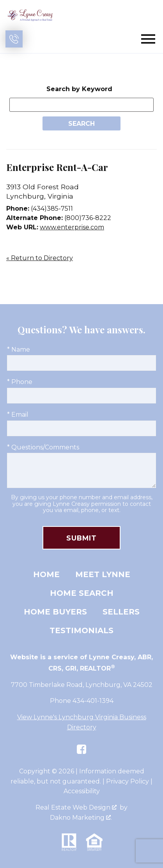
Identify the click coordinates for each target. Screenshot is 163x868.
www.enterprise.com (72, 227)
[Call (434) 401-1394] (14, 39)
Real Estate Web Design (76, 807)
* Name (19, 349)
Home (46, 574)
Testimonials (81, 630)
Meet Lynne (103, 574)
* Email (18, 415)
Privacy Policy (128, 781)
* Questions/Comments (43, 447)
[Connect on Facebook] (81, 749)
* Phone (20, 382)
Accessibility (82, 791)
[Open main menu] (148, 39)
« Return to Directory (40, 258)
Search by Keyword (79, 89)
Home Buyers (55, 612)
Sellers (121, 612)
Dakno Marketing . (81, 818)
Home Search (82, 593)
